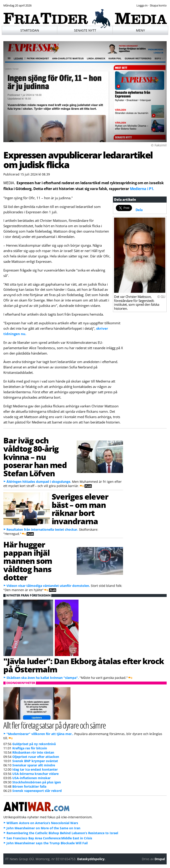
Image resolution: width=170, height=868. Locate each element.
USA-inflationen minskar (31, 778)
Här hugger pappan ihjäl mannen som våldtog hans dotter (28, 561)
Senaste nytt (85, 30)
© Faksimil (159, 145)
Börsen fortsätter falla (29, 786)
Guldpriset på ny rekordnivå (34, 744)
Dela (139, 210)
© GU (161, 297)
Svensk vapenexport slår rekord (37, 791)
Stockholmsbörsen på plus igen (37, 782)
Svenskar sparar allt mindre (34, 765)
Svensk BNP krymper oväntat (35, 761)
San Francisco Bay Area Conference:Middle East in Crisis (49, 838)
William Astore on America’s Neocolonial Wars (42, 823)
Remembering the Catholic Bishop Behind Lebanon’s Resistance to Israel (62, 833)
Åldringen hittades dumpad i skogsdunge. (39, 482)
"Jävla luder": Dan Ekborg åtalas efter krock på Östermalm (84, 665)
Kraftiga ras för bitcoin (30, 748)
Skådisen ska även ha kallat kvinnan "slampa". (43, 678)
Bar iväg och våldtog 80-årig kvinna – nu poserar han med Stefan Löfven (35, 457)
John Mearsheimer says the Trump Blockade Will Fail (47, 843)
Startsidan (30, 30)
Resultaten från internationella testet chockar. (42, 529)
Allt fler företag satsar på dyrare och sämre (54, 725)
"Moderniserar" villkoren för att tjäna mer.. (40, 734)
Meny (140, 30)
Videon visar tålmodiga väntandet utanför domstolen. (48, 586)
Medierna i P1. (142, 189)
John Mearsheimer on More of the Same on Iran (43, 828)
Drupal (160, 859)
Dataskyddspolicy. (91, 859)
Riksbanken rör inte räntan (33, 752)
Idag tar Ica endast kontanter (35, 769)
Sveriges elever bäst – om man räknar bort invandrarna (80, 509)
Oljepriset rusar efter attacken (36, 757)
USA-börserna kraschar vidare (35, 774)
